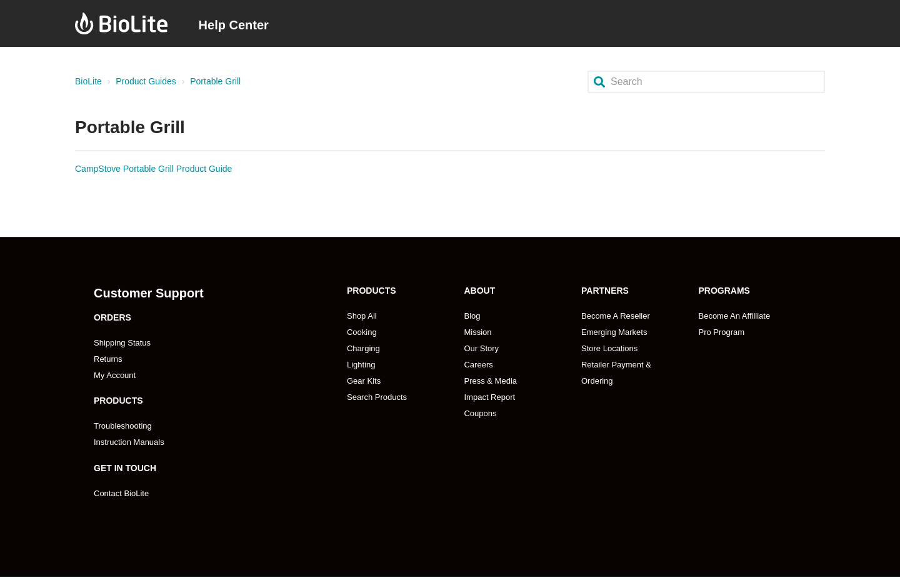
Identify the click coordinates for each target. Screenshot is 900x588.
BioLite (88, 81)
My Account (115, 375)
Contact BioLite (121, 493)
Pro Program (721, 332)
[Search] (706, 82)
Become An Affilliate (734, 316)
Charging (363, 348)
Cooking (362, 332)
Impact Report (489, 397)
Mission (477, 332)
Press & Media (490, 381)
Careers (478, 365)
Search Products (377, 397)
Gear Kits (364, 381)
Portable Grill (215, 81)
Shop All (362, 316)
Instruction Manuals (129, 442)
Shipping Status (122, 343)
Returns (108, 359)
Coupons (480, 413)
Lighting (361, 365)
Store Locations (609, 348)
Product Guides (146, 81)
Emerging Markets (614, 332)
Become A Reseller (616, 316)
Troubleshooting (123, 426)
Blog (472, 316)
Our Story (481, 348)
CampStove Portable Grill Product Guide (153, 169)
